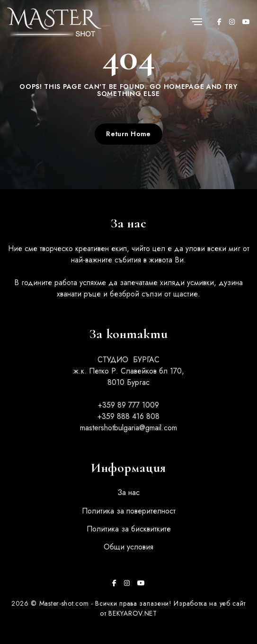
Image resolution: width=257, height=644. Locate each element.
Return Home (128, 134)
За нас (128, 492)
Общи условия (128, 547)
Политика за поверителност (129, 511)
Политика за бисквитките (129, 529)
